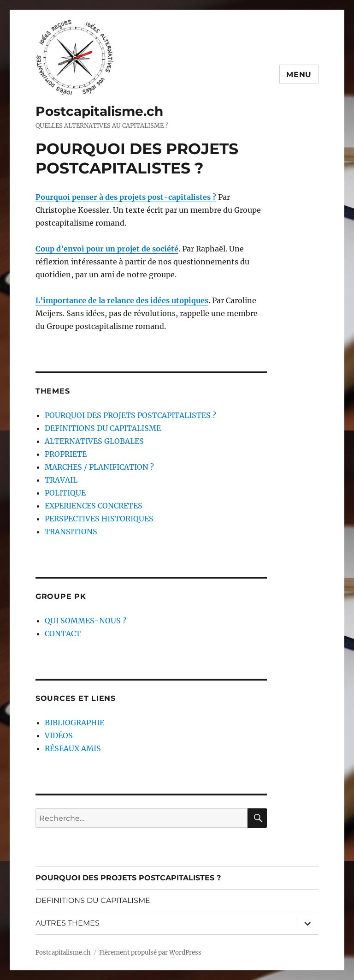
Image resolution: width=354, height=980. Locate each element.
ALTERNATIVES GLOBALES (94, 441)
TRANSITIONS (71, 532)
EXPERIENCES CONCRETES (94, 506)
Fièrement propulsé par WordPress (150, 953)
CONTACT (63, 633)
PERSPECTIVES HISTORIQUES (99, 519)
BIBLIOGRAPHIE (74, 723)
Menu (299, 75)
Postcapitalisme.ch (99, 111)
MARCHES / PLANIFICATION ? (99, 467)
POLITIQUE (65, 493)
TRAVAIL (61, 480)
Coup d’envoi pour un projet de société (107, 249)
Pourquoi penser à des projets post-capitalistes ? (126, 197)
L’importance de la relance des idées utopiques (122, 300)
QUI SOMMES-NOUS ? (86, 621)
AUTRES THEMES (68, 923)
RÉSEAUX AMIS (73, 748)
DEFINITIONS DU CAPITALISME (103, 428)
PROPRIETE (66, 454)
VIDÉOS (59, 735)
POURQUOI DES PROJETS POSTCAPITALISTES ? (130, 415)
